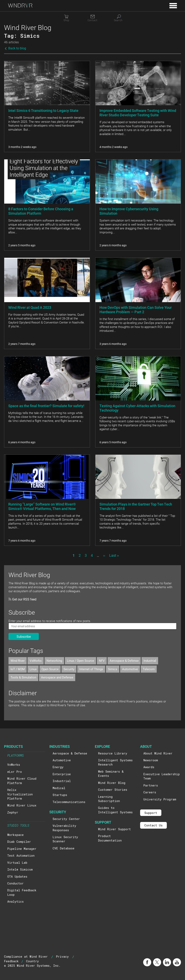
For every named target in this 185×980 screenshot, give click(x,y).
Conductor (15, 883)
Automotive (130, 669)
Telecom (149, 669)
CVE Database (63, 848)
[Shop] (66, 18)
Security (69, 669)
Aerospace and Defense (57, 677)
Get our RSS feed (22, 599)
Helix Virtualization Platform (20, 794)
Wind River (18, 661)
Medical (59, 788)
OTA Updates (17, 876)
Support (151, 813)
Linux (33, 669)
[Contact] (93, 18)
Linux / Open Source (80, 661)
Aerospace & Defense (124, 661)
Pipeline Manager (22, 849)
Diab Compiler (19, 842)
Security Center (66, 819)
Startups (60, 795)
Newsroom (151, 760)
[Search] (119, 18)
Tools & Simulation (23, 677)
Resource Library (113, 753)
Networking (54, 661)
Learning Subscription (109, 799)
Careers (150, 792)
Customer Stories (113, 790)
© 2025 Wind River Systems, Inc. (32, 965)
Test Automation (21, 855)
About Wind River (158, 753)
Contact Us (153, 825)
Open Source (50, 669)
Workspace (15, 835)
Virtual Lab (17, 862)
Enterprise (62, 774)
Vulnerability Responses (64, 828)
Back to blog (15, 48)
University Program (160, 799)
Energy (58, 767)
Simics (113, 669)
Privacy (62, 956)
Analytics (15, 901)
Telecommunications (69, 802)
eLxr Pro (15, 772)
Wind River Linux (22, 805)
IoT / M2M (18, 669)
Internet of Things (91, 669)
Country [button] (32, 961)
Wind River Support (114, 829)
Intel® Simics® (20, 869)
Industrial (150, 661)
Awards (149, 767)
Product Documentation (110, 838)
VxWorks (36, 661)
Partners (151, 785)
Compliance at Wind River (26, 956)
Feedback (11, 961)
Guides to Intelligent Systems (115, 810)
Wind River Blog (112, 783)
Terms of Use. (76, 705)
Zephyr (13, 812)
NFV (102, 661)
